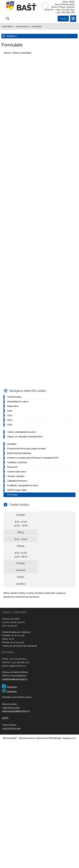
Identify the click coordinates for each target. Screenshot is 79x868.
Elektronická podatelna (19, 453)
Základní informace (17, 481)
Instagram (9, 691)
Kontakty (12, 444)
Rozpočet (12, 467)
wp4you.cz (69, 738)
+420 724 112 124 (11, 708)
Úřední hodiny (14, 397)
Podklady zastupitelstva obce (23, 485)
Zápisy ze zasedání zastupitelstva (25, 437)
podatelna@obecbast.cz (15, 679)
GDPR (5, 718)
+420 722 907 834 (18, 659)
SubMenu (11, 36)
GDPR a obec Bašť (17, 490)
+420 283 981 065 (20, 662)
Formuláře (12, 495)
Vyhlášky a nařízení (17, 462)
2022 (10, 425)
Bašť (26, 8)
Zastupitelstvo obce (18, 402)
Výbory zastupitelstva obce (22, 432)
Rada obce (13, 406)
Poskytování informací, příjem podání (26, 449)
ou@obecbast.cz (17, 666)
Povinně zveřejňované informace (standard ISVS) (33, 458)
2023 (10, 420)
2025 (10, 411)
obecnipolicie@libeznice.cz (16, 711)
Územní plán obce (17, 472)
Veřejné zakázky (16, 476)
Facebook (9, 687)
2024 (10, 415)
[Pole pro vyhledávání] (37, 18)
